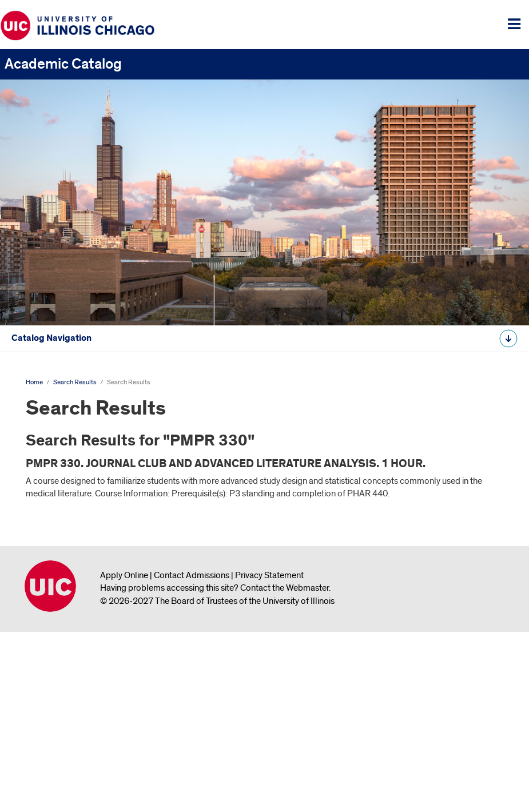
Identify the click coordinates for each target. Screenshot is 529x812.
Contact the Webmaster (285, 767)
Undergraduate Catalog (53, 379)
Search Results (40, 450)
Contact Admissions (192, 754)
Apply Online (124, 754)
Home (34, 561)
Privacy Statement (269, 754)
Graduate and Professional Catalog (75, 414)
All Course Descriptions (53, 504)
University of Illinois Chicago (50, 765)
